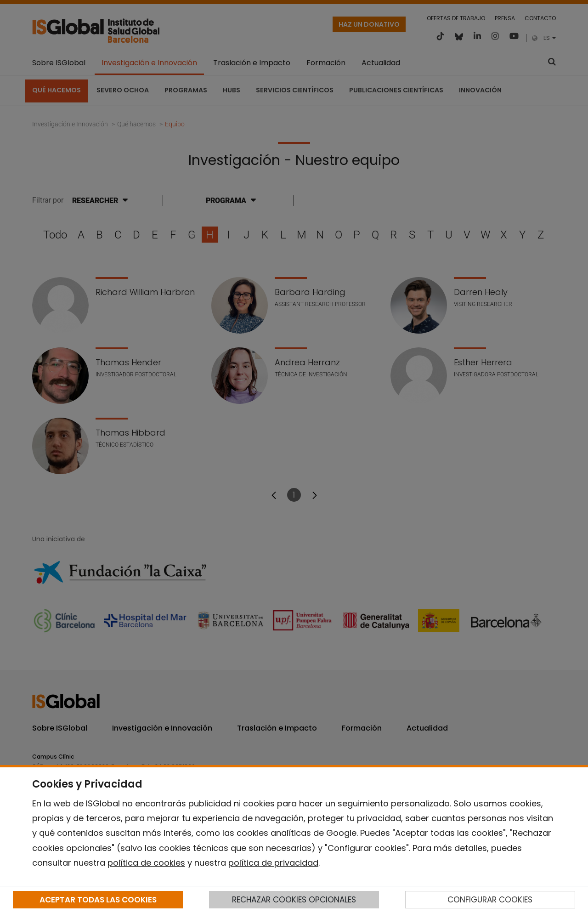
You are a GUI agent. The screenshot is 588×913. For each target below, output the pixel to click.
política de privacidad (273, 863)
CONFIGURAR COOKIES (490, 900)
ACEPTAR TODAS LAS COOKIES (98, 900)
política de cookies (146, 863)
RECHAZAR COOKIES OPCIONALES (294, 900)
